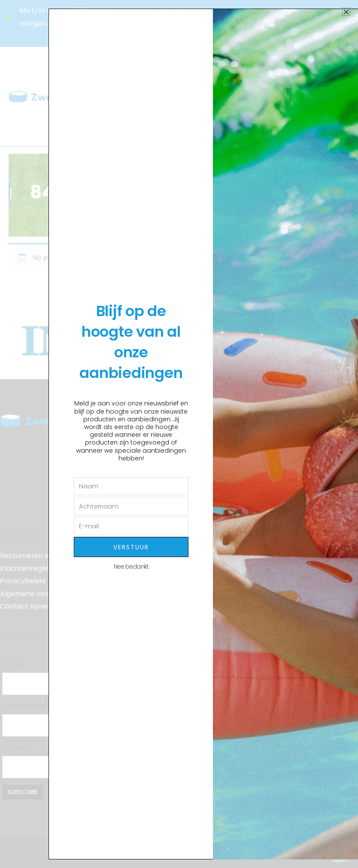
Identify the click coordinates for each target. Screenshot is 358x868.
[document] (179, 434)
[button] (346, 12)
